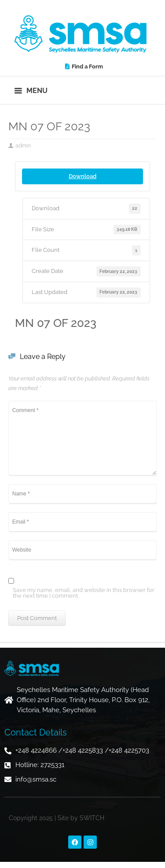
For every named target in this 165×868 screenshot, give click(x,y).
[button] (31, 90)
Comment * (83, 438)
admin (23, 146)
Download (82, 176)
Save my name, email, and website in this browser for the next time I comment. (84, 593)
